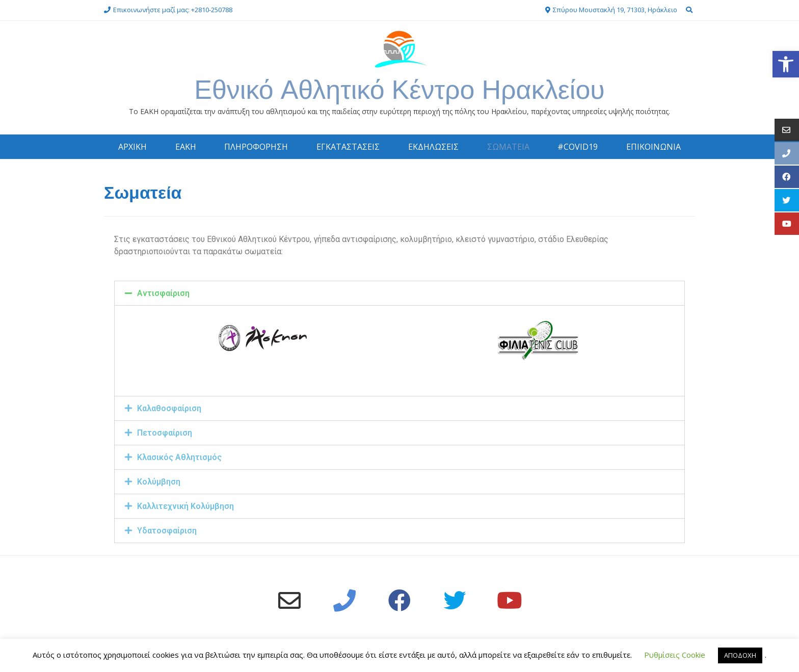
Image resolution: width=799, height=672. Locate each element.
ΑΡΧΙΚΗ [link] (132, 147)
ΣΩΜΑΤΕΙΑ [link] (508, 147)
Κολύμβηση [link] (159, 482)
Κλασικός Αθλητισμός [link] (179, 457)
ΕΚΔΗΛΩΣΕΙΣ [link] (433, 147)
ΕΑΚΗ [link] (186, 147)
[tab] (400, 293)
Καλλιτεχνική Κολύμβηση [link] (185, 506)
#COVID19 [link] (578, 147)
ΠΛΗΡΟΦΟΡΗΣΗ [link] (256, 147)
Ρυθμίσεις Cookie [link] (675, 655)
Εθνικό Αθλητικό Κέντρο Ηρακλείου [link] (400, 89)
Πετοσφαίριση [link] (165, 433)
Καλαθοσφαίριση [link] (169, 408)
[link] (786, 64)
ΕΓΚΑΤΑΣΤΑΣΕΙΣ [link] (348, 147)
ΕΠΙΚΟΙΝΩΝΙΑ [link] (654, 147)
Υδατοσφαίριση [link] (167, 531)
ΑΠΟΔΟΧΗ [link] (740, 655)
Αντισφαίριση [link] (163, 293)
